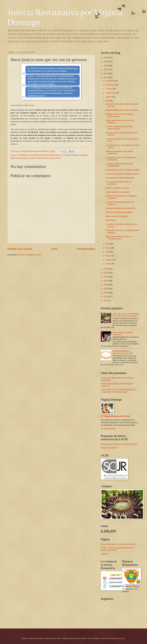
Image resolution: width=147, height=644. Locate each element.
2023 (106, 69)
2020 (106, 269)
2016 (106, 285)
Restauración (111, 220)
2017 (106, 281)
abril (108, 252)
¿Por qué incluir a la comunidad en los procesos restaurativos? (126, 315)
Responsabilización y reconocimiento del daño (123, 352)
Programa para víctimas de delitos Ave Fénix (119, 444)
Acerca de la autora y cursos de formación (118, 544)
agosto (109, 97)
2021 (106, 77)
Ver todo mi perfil (108, 429)
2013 (106, 297)
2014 (106, 293)
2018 (106, 277)
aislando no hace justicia (29, 155)
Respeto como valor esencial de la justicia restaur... (120, 115)
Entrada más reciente (20, 249)
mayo (108, 248)
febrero (109, 260)
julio (108, 101)
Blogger (122, 638)
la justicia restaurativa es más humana (45, 158)
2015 (106, 289)
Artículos (104, 554)
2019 (106, 273)
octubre (109, 89)
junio (108, 244)
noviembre (110, 85)
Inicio (54, 249)
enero (108, 264)
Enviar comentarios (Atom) (30, 255)
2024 (106, 66)
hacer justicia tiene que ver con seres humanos (60, 155)
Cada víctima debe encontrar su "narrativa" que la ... (119, 238)
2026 (106, 58)
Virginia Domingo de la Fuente (117, 416)
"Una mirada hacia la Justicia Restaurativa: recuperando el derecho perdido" (118, 391)
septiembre (111, 93)
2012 (106, 301)
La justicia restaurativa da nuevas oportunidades (119, 165)
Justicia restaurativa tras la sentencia (121, 208)
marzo (109, 256)
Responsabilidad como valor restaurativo (122, 110)
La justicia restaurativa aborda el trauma (122, 174)
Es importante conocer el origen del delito (122, 170)
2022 (106, 73)
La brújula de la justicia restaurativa (120, 178)
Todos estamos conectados (117, 216)
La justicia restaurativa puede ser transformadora (119, 128)
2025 (106, 62)
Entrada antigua (86, 249)
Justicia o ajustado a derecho (117, 188)
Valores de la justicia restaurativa (119, 212)
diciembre (110, 81)
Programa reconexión (110, 448)
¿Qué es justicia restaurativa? (118, 192)
